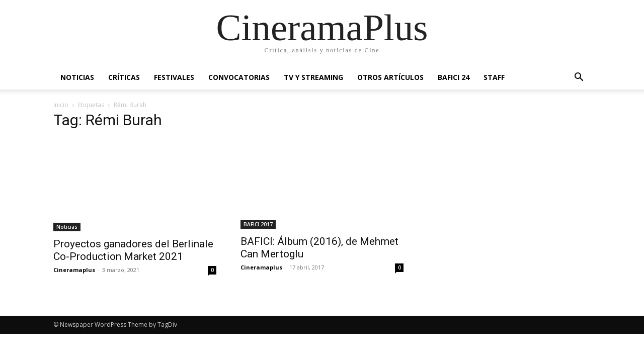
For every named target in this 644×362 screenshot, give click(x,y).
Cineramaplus (74, 270)
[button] (579, 78)
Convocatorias (239, 77)
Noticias (77, 77)
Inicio (61, 105)
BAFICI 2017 (258, 224)
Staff (494, 77)
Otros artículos (390, 77)
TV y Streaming (313, 77)
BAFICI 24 (454, 77)
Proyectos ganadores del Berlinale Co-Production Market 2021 (133, 250)
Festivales (174, 77)
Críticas (124, 77)
